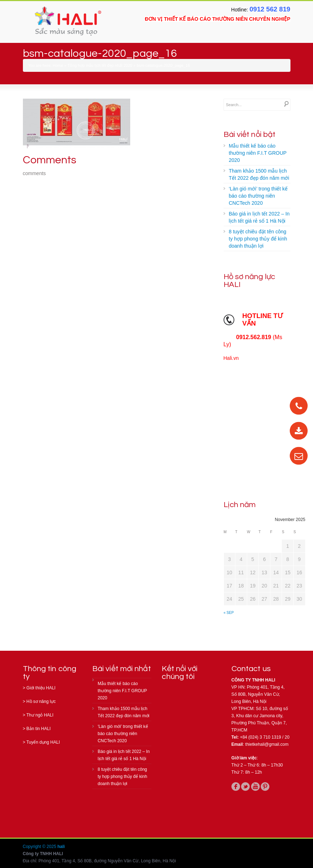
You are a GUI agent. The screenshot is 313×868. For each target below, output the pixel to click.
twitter (245, 787)
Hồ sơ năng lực (41, 701)
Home (58, 65)
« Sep (229, 613)
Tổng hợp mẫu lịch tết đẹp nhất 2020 (100, 65)
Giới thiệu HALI (41, 688)
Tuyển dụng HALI (43, 742)
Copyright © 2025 (40, 847)
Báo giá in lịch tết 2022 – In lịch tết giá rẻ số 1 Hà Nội (259, 217)
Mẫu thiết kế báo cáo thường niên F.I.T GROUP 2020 (258, 153)
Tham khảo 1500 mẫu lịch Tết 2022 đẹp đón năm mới (259, 174)
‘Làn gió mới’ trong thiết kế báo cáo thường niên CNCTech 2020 (258, 196)
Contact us (251, 669)
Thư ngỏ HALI (40, 715)
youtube (255, 787)
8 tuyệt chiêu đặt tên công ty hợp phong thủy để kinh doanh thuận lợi (258, 239)
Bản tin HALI (39, 729)
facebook (236, 787)
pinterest (265, 787)
